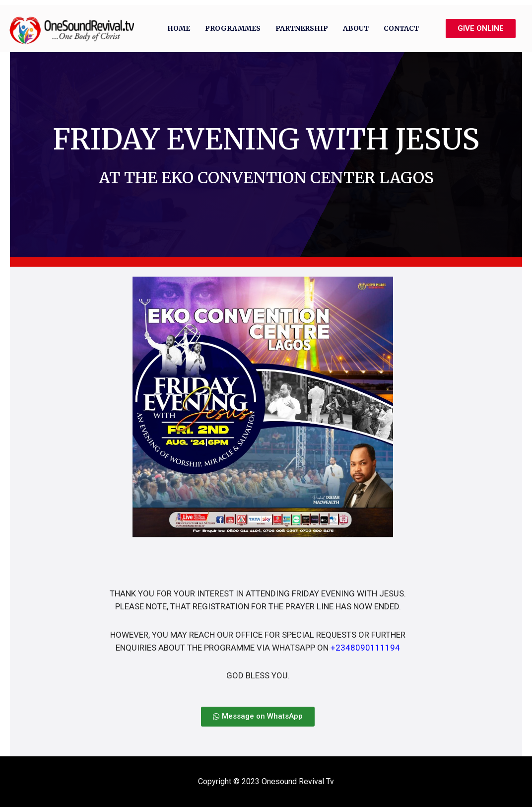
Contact (401, 28)
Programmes (233, 28)
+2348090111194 (365, 648)
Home (179, 28)
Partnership (302, 28)
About (356, 28)
